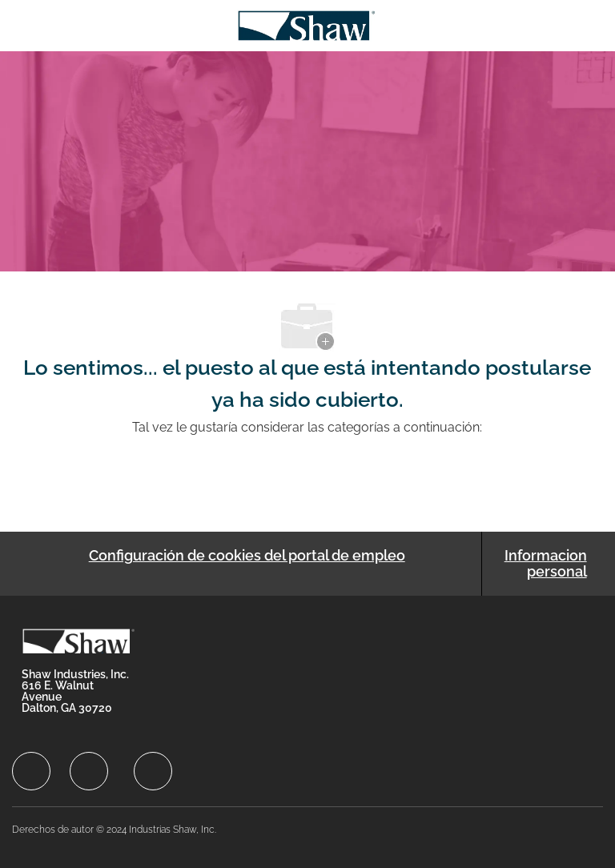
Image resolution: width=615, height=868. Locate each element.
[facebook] (31, 771)
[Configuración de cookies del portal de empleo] (247, 564)
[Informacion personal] (543, 564)
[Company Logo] (306, 24)
